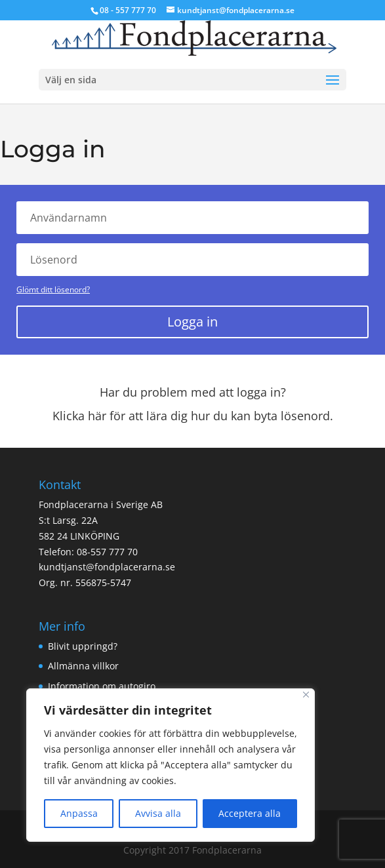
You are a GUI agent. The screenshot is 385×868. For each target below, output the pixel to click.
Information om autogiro (102, 686)
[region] (171, 765)
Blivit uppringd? (83, 646)
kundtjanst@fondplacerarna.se (107, 567)
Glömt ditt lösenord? (53, 289)
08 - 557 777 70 (128, 10)
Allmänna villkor (83, 666)
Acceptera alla (250, 813)
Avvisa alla (158, 813)
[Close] (306, 695)
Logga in (192, 322)
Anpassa (79, 813)
